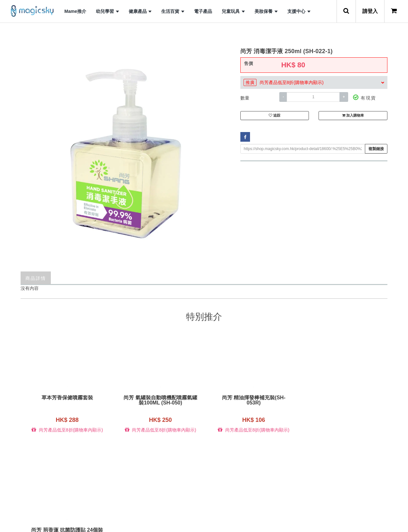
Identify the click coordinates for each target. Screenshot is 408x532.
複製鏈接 (376, 149)
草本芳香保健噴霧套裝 (67, 398)
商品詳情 (36, 278)
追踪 (274, 116)
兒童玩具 (233, 11)
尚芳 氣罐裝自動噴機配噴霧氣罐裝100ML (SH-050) (158, 400)
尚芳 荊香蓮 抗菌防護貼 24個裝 (342, 398)
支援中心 (299, 11)
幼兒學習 (107, 11)
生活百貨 (173, 11)
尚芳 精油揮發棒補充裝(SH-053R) (250, 400)
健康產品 (140, 11)
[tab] (314, 82)
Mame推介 (75, 11)
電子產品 (203, 11)
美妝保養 (266, 11)
